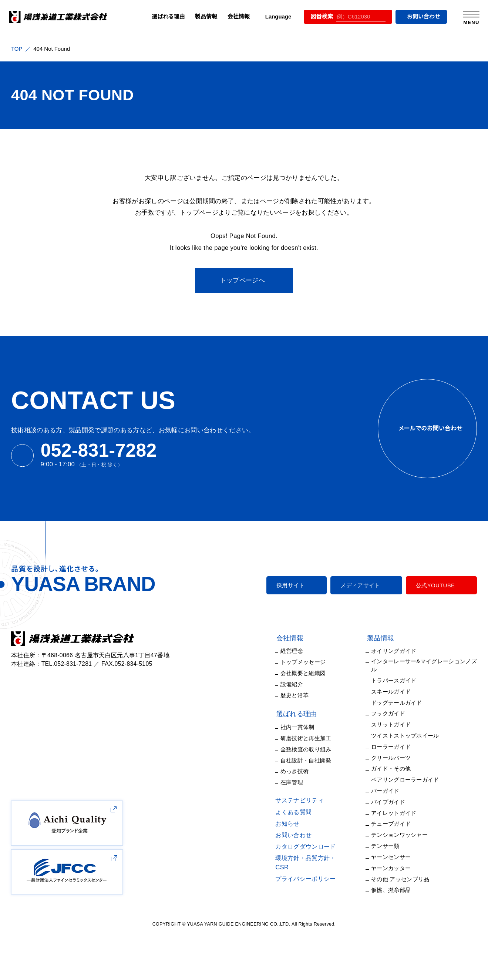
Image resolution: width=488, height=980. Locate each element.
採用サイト (298, 585)
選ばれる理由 (161, 16)
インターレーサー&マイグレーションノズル (426, 662)
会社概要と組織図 (311, 672)
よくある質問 (301, 808)
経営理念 (300, 651)
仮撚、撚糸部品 (394, 875)
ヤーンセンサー (394, 843)
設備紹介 (300, 683)
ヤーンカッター (394, 854)
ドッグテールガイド (399, 694)
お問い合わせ (419, 16)
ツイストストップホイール (407, 726)
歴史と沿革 (303, 694)
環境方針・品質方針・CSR (317, 854)
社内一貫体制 (306, 725)
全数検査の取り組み (314, 747)
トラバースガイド (396, 672)
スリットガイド (393, 715)
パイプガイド (391, 790)
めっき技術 (302, 768)
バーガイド (389, 779)
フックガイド (391, 704)
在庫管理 (300, 778)
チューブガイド (393, 811)
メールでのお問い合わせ (427, 428)
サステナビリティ (305, 796)
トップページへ (243, 281)
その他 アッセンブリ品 (402, 864)
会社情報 (231, 16)
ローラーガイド (394, 736)
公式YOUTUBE (436, 585)
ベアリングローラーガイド (407, 768)
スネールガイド (394, 683)
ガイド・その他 (393, 758)
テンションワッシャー (401, 821)
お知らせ (295, 819)
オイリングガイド (396, 651)
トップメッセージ (309, 662)
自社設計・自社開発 (313, 757)
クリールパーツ (394, 747)
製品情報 (198, 16)
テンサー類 (389, 832)
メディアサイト (364, 585)
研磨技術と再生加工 (314, 736)
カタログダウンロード (312, 842)
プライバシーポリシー (312, 866)
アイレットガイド (395, 800)
